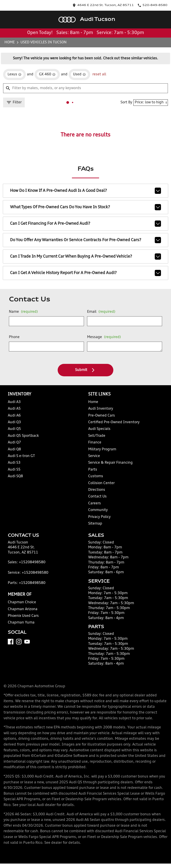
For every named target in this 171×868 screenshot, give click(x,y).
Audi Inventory (99, 411)
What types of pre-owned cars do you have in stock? (86, 204)
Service (94, 458)
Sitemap (94, 526)
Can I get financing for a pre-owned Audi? (86, 220)
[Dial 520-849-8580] (156, 4)
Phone (15, 337)
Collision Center (100, 485)
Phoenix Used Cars (23, 624)
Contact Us (96, 499)
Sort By (124, 96)
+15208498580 (30, 570)
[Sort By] (149, 96)
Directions (96, 492)
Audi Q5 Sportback (23, 438)
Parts (92, 472)
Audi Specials (98, 431)
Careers (94, 505)
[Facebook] (12, 655)
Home (11, 32)
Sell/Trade (96, 438)
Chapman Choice (22, 610)
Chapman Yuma (21, 630)
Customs (94, 478)
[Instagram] (21, 655)
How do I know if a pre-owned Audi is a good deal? (86, 189)
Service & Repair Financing (108, 465)
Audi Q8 (16, 451)
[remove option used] (76, 67)
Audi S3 (15, 465)
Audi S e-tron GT (22, 458)
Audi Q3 (16, 424)
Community (97, 512)
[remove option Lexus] (16, 67)
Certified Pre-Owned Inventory (110, 424)
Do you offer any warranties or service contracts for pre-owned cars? (86, 235)
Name (23, 310)
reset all (94, 67)
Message (101, 335)
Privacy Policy (99, 519)
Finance (94, 444)
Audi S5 (15, 472)
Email (99, 310)
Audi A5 (16, 411)
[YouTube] (29, 655)
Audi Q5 (16, 431)
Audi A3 (16, 404)
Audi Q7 (16, 444)
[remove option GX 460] (46, 67)
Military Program (101, 451)
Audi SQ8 (17, 478)
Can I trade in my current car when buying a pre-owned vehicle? (86, 251)
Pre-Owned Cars (100, 418)
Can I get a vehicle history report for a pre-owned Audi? (86, 267)
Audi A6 (16, 418)
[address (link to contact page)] (120, 4)
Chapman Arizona (22, 617)
